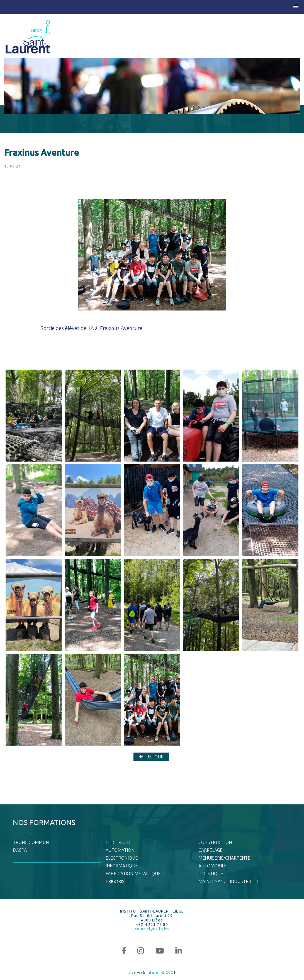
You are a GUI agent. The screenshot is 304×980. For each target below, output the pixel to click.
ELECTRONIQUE (122, 858)
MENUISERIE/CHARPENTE (224, 858)
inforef (153, 972)
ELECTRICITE (119, 842)
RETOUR (151, 757)
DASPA (20, 850)
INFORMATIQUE (122, 866)
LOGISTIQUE (211, 874)
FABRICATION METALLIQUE (133, 874)
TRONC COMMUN (31, 842)
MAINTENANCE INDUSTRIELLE (229, 881)
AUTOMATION (120, 850)
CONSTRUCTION (215, 842)
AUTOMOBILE (212, 866)
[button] (296, 7)
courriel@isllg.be (152, 929)
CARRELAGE (210, 850)
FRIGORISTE (118, 881)
